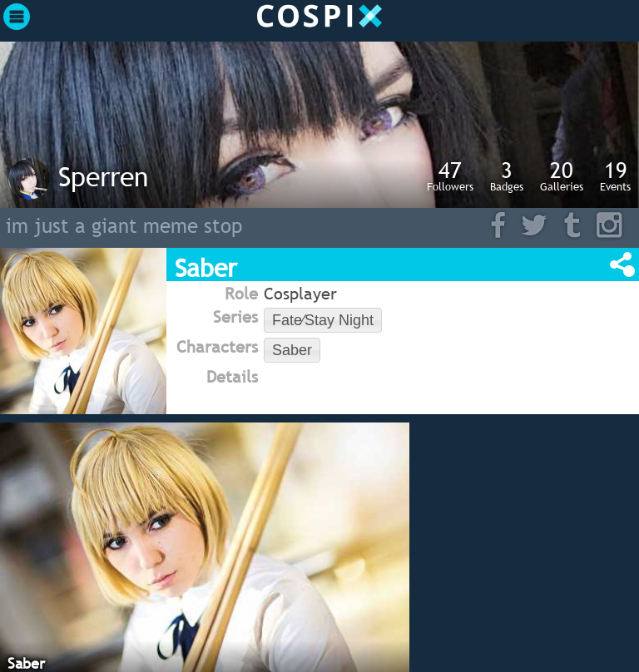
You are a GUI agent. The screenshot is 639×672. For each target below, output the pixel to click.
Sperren (103, 176)
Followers (450, 175)
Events (615, 175)
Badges (507, 175)
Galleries (562, 175)
